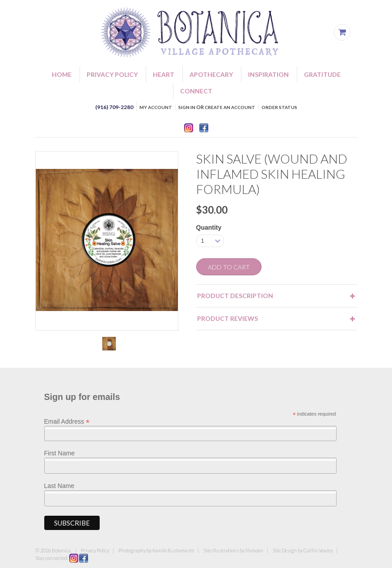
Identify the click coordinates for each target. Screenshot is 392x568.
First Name (59, 453)
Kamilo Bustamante (173, 550)
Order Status (279, 107)
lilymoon (254, 550)
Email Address (67, 421)
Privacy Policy (95, 550)
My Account (156, 107)
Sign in (187, 107)
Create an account (230, 107)
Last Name (59, 486)
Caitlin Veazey (318, 550)
